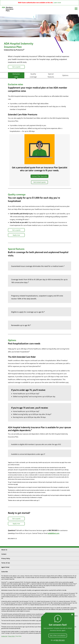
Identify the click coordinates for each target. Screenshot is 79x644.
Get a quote (16, 67)
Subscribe (5, 572)
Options (65, 75)
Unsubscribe (4, 636)
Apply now (16, 235)
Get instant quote (39, 182)
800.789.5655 (60, 640)
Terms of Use (6, 563)
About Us (4, 550)
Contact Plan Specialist (39, 176)
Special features (51, 75)
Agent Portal (5, 567)
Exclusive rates (16, 75)
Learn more (57, 3)
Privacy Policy (6, 558)
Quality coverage (33, 75)
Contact (4, 554)
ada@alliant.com (54, 533)
